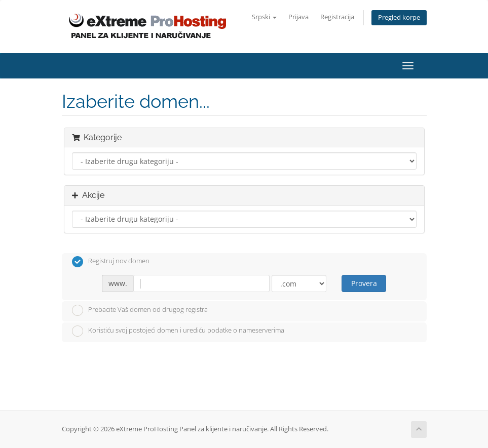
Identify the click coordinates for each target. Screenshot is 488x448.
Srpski (264, 17)
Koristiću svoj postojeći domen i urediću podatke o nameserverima (178, 331)
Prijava (298, 17)
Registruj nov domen (111, 262)
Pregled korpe (399, 17)
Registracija (337, 17)
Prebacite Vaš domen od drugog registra (140, 310)
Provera (364, 283)
